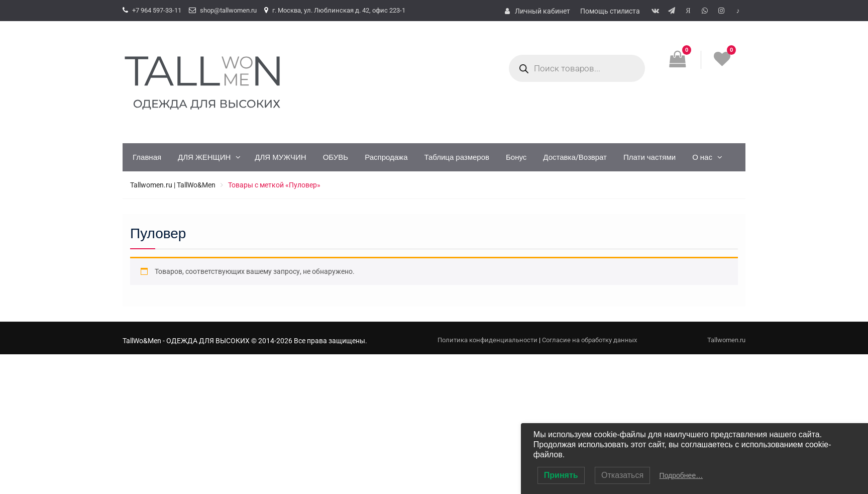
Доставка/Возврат (575, 157)
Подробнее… (681, 475)
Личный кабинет (542, 11)
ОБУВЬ (336, 157)
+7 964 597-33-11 (157, 10)
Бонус (516, 157)
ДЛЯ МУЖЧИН (280, 157)
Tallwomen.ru (726, 340)
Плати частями (649, 157)
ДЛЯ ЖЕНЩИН (204, 157)
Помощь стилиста (610, 11)
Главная (147, 157)
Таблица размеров (457, 157)
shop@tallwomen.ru (228, 10)
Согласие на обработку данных (589, 340)
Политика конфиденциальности (487, 340)
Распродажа (386, 157)
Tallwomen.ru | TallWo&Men (173, 185)
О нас (702, 157)
